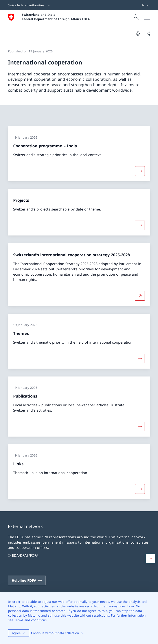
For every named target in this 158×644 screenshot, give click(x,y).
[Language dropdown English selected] (145, 5)
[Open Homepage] (49, 17)
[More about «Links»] (140, 489)
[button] (151, 558)
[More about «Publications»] (140, 426)
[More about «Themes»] (140, 359)
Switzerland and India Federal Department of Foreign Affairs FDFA (56, 17)
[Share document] (148, 34)
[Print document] (138, 34)
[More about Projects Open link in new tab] (140, 225)
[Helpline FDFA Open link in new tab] (27, 580)
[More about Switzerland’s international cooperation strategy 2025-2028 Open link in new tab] (140, 296)
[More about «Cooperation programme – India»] (140, 171)
